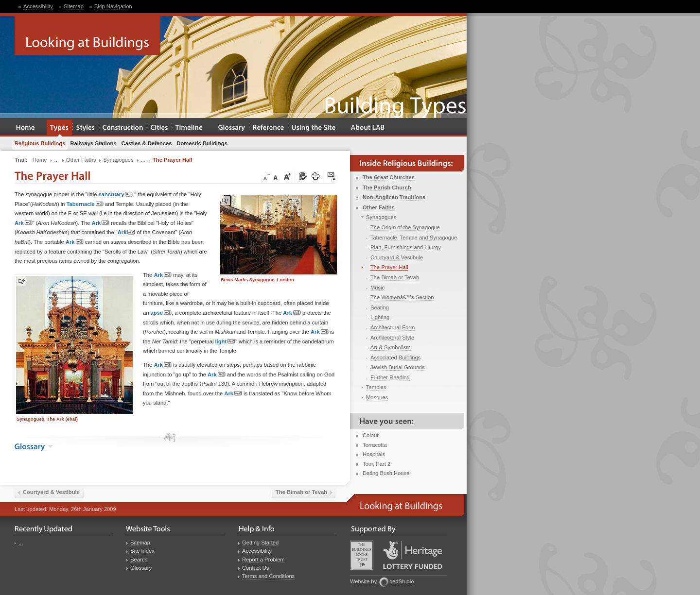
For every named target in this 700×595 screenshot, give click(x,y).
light (225, 342)
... (21, 543)
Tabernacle (85, 204)
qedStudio (402, 581)
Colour (371, 435)
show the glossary (50, 446)
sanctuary (116, 195)
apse (161, 313)
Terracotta (375, 445)
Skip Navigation (113, 6)
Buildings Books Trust (362, 555)
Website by (363, 581)
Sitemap (74, 6)
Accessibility (38, 6)
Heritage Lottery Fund (413, 555)
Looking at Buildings (87, 35)
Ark (24, 223)
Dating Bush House (386, 473)
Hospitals (374, 454)
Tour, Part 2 (376, 464)
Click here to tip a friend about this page (332, 177)
